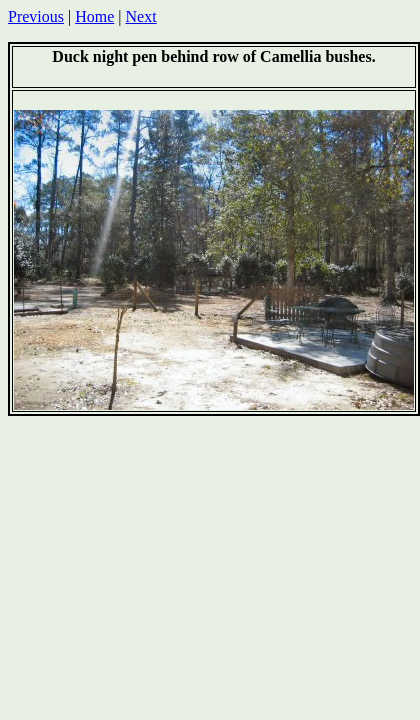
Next (141, 16)
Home (94, 16)
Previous (36, 16)
